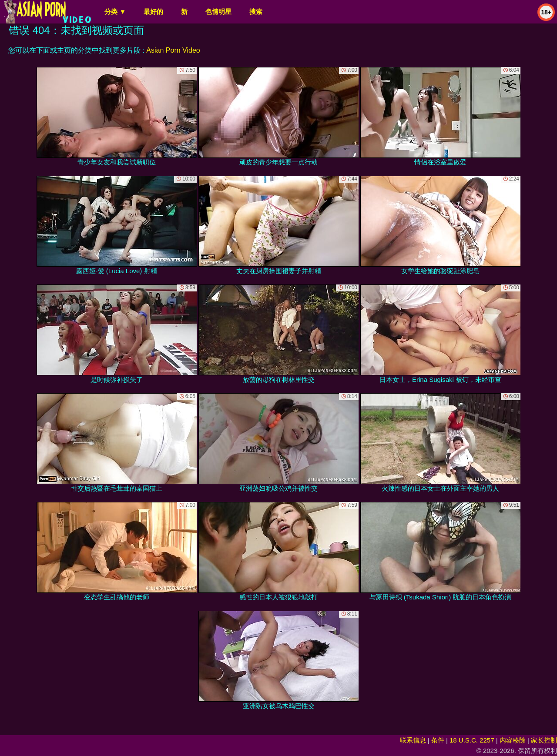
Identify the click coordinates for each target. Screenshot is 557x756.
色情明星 (218, 12)
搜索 (256, 12)
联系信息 (413, 740)
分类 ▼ (115, 12)
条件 (438, 740)
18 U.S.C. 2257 (472, 740)
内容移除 (513, 740)
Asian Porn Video (173, 50)
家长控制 (544, 740)
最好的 (153, 12)
